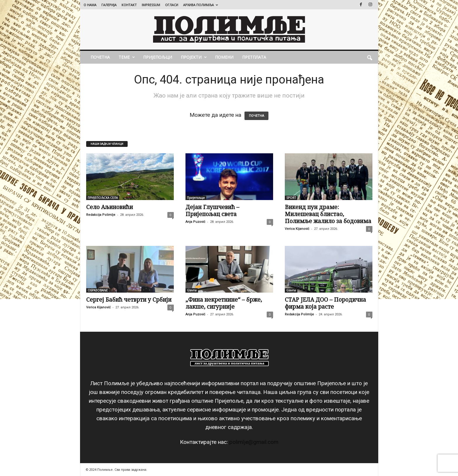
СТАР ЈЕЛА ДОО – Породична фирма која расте (325, 303)
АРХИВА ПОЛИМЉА (201, 5)
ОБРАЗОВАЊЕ (98, 290)
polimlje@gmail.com (254, 442)
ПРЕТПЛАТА (254, 57)
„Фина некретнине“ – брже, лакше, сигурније (224, 303)
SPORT (291, 198)
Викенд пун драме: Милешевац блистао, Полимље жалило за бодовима (328, 214)
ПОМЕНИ (224, 57)
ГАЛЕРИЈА (109, 5)
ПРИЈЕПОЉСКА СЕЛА (103, 198)
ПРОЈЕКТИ (194, 57)
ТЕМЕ (127, 57)
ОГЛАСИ (172, 5)
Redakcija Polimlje (101, 215)
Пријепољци (158, 57)
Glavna (192, 290)
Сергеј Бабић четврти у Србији (129, 300)
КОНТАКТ (129, 5)
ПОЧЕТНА (100, 57)
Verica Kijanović (297, 229)
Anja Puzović (195, 222)
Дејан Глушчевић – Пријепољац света (212, 211)
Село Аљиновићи (110, 207)
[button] (369, 57)
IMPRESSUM (151, 5)
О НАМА (90, 5)
